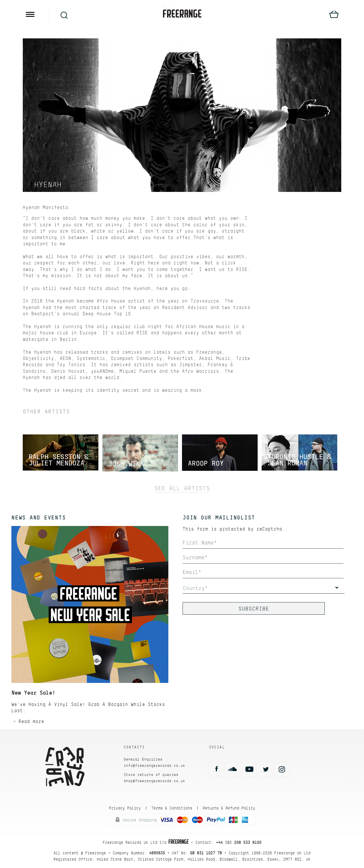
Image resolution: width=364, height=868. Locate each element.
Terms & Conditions (172, 808)
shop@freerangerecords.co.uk (154, 781)
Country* (195, 588)
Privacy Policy (125, 808)
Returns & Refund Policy (229, 808)
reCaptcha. (271, 529)
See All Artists (182, 488)
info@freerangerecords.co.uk (154, 766)
